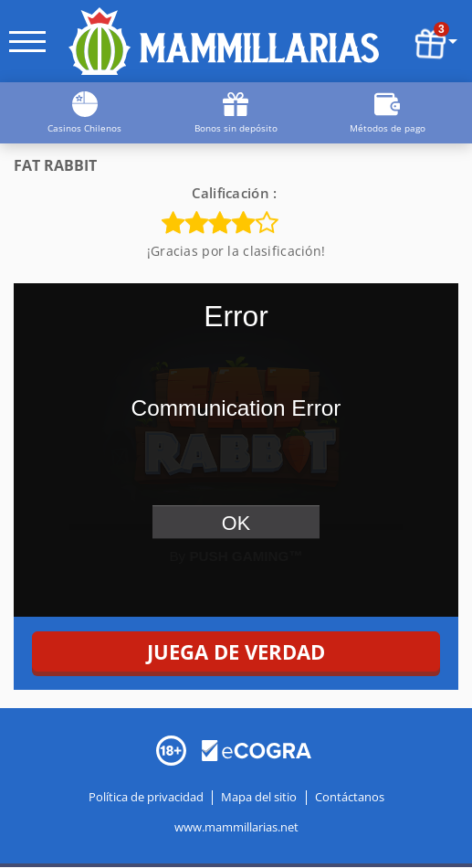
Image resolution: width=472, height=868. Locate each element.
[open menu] (27, 42)
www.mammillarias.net (236, 828)
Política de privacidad (147, 798)
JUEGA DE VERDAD (236, 651)
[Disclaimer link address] (257, 749)
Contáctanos (350, 798)
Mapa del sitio (259, 798)
